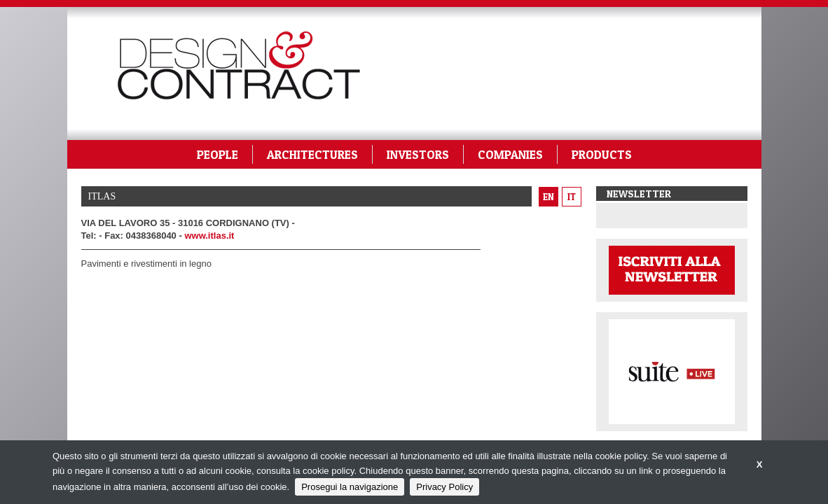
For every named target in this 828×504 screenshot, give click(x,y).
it (572, 197)
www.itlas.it (209, 236)
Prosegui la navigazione (350, 487)
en (548, 197)
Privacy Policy (444, 487)
